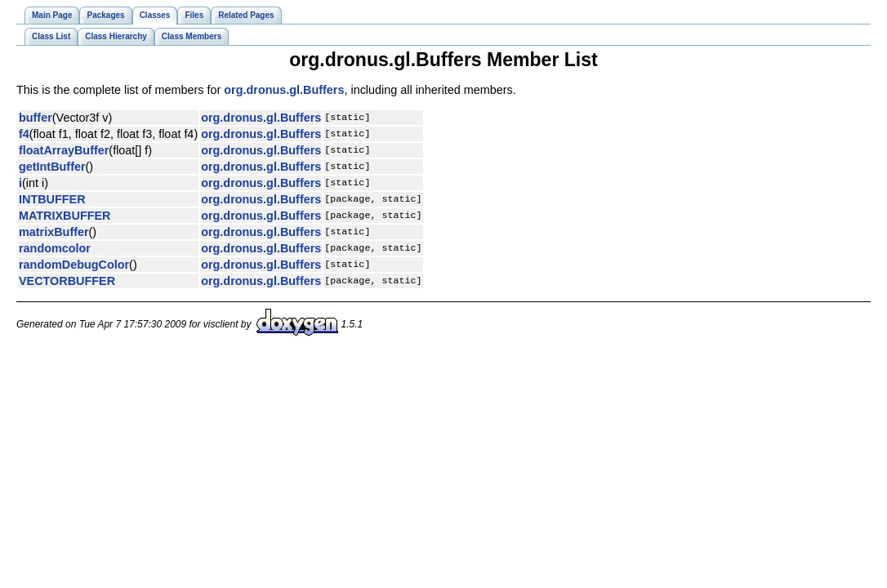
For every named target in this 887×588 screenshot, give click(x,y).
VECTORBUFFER (67, 281)
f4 (24, 134)
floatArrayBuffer (64, 150)
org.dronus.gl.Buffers (284, 90)
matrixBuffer (54, 232)
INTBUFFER (52, 199)
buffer (36, 118)
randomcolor (55, 248)
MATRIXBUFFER (65, 216)
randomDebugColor (74, 265)
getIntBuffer (52, 167)
